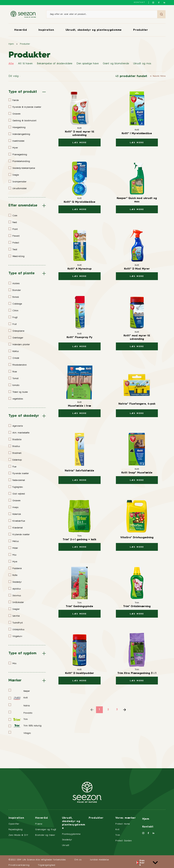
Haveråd (21, 30)
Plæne (39, 824)
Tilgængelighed (46, 865)
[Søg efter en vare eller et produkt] (102, 14)
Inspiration (46, 30)
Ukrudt (66, 845)
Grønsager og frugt (46, 830)
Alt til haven (25, 64)
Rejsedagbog (15, 830)
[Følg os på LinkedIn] (164, 3)
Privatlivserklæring (19, 865)
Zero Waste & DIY (18, 835)
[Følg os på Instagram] (153, 3)
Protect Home (123, 824)
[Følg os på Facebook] (159, 3)
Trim (118, 835)
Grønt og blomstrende (116, 64)
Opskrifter (14, 824)
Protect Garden (124, 841)
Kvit (117, 830)
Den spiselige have (88, 64)
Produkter (141, 30)
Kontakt (140, 2)
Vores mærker (125, 818)
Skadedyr (67, 840)
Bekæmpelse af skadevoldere (55, 64)
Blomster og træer (45, 835)
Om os (78, 860)
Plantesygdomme (71, 834)
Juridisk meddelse (99, 860)
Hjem (11, 44)
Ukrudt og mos (142, 64)
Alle (11, 64)
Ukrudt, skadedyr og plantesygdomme (94, 30)
